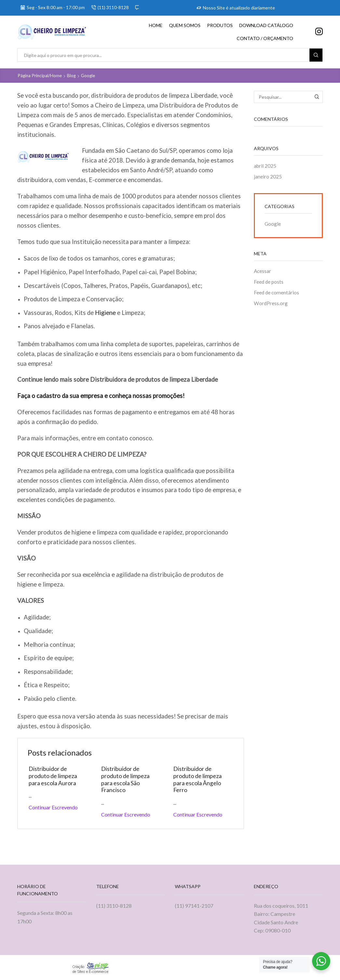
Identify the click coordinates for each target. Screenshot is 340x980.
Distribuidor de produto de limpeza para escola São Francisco (126, 779)
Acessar (263, 271)
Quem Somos (185, 25)
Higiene (105, 312)
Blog (73, 75)
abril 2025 (265, 166)
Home (156, 25)
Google (90, 75)
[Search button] (316, 55)
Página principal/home (40, 75)
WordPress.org (271, 304)
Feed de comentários (277, 294)
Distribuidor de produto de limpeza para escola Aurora (53, 776)
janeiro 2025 (268, 177)
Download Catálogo (266, 25)
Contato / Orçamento (265, 38)
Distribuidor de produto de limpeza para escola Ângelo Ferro (198, 779)
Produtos (220, 25)
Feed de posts (269, 283)
